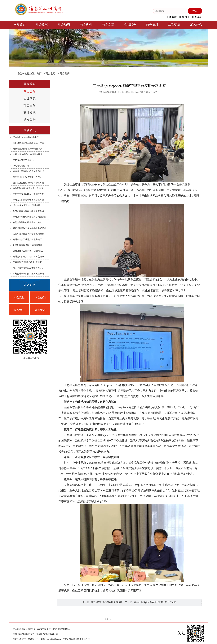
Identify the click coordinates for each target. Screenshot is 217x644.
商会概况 (42, 24)
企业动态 (30, 98)
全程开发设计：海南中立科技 (76, 639)
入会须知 (40, 297)
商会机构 (86, 24)
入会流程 (19, 297)
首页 (39, 73)
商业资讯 (30, 113)
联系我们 (19, 310)
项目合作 (30, 106)
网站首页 (20, 24)
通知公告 (30, 120)
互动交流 (174, 24)
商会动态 (64, 24)
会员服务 (130, 24)
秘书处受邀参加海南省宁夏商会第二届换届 (155, 602)
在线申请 (40, 310)
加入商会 (196, 24)
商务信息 (152, 24)
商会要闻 (30, 91)
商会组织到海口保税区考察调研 (107, 602)
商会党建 (108, 24)
